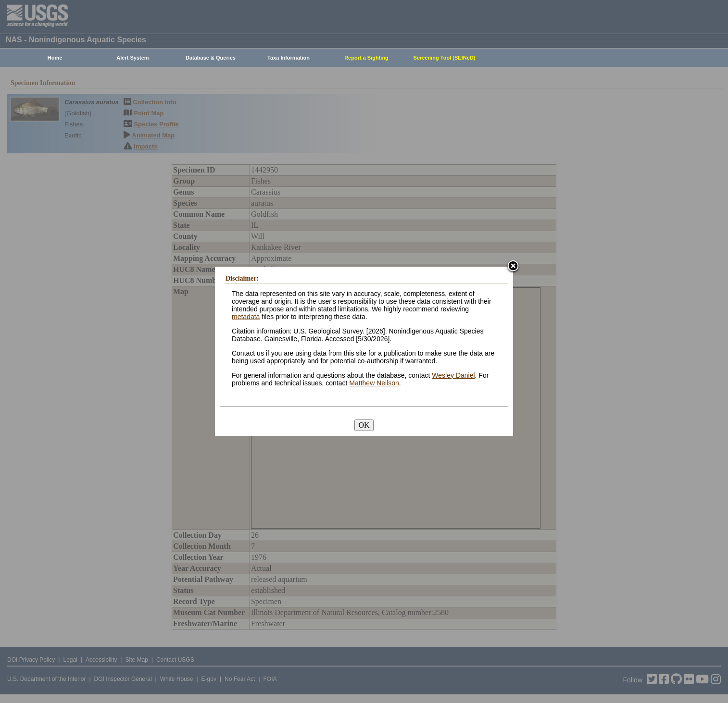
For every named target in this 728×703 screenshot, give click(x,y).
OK (364, 425)
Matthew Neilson (374, 383)
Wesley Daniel (453, 375)
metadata (246, 317)
